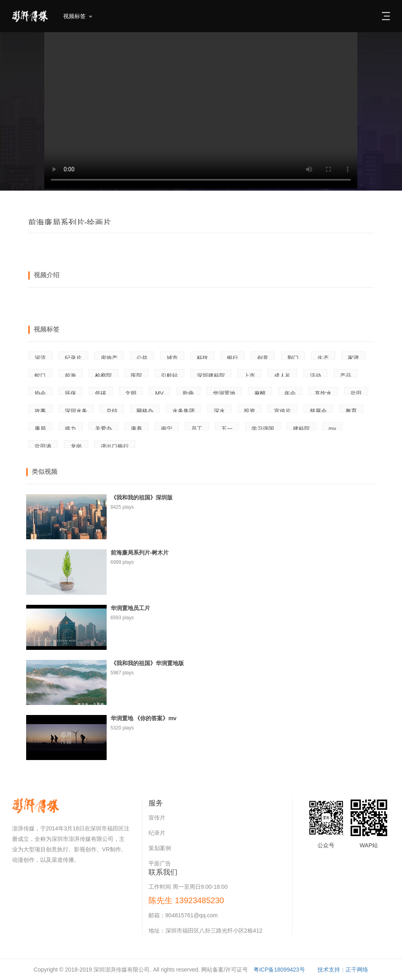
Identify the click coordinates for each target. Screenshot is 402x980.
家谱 (353, 357)
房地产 (109, 357)
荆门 (293, 357)
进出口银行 (115, 446)
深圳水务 (76, 410)
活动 (315, 375)
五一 (227, 428)
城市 (172, 357)
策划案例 (160, 848)
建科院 (301, 428)
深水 (219, 410)
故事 (40, 410)
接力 (70, 428)
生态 (323, 357)
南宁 (167, 428)
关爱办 (103, 428)
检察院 (103, 375)
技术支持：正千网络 (343, 970)
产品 (346, 375)
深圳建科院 (211, 375)
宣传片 (282, 410)
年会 (290, 392)
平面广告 (160, 863)
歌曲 (188, 392)
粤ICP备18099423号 (279, 970)
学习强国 (263, 428)
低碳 (101, 392)
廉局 (40, 428)
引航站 (169, 375)
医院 (136, 375)
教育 (351, 410)
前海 (70, 375)
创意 (263, 357)
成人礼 (282, 375)
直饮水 (323, 392)
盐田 (356, 392)
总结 (112, 410)
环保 (70, 392)
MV (160, 392)
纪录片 (73, 357)
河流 (40, 357)
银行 (233, 357)
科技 (202, 357)
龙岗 (76, 446)
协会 (40, 392)
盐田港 (43, 446)
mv (333, 428)
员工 (197, 428)
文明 (131, 392)
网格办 (145, 410)
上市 (249, 375)
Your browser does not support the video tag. (201, 110)
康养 (136, 428)
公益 (142, 357)
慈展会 (318, 410)
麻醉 (260, 392)
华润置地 (224, 392)
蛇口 (40, 375)
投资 (249, 410)
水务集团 (183, 410)
